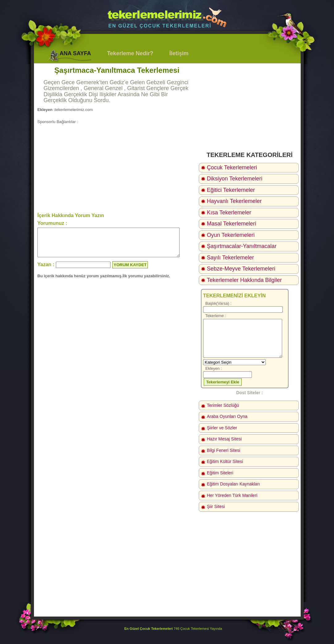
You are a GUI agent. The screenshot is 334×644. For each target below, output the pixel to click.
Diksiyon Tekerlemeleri (235, 179)
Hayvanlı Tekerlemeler (234, 201)
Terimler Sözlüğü (223, 405)
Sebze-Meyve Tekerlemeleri (241, 269)
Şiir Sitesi (216, 506)
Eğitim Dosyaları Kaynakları (233, 484)
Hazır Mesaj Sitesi (224, 439)
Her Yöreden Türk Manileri (232, 495)
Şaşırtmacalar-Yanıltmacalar (242, 246)
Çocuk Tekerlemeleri (232, 167)
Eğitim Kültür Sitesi (225, 461)
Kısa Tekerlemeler (229, 213)
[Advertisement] (117, 168)
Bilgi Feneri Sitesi (223, 450)
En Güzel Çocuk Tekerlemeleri (149, 629)
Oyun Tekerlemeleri (231, 235)
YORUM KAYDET (130, 270)
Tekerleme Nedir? (130, 53)
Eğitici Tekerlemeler (231, 190)
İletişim (179, 53)
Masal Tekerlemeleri (232, 224)
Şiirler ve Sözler (222, 428)
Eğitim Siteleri (220, 473)
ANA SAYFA (75, 53)
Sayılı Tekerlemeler (230, 258)
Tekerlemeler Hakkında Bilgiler (244, 280)
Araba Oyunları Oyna (227, 416)
